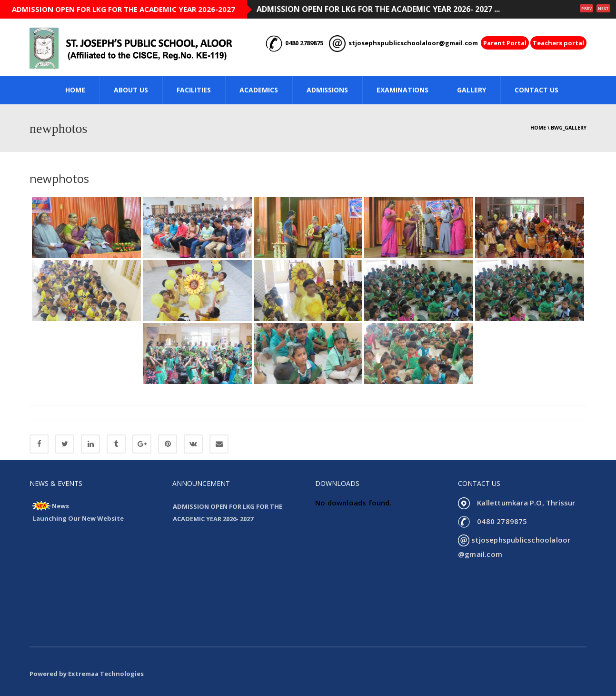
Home (538, 128)
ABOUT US (131, 90)
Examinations (402, 90)
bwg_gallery (569, 128)
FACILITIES (194, 90)
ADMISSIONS (327, 90)
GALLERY (472, 90)
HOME (75, 90)
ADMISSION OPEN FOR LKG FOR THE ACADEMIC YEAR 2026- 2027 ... (378, 9)
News (60, 506)
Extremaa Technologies (106, 674)
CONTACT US (537, 90)
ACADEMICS (259, 90)
